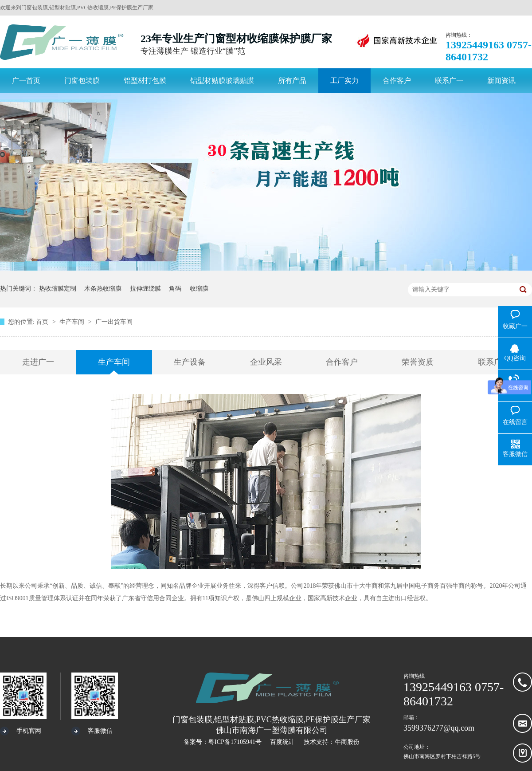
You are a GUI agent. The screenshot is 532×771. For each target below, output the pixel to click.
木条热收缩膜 (103, 289)
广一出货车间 (114, 322)
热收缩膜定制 (58, 289)
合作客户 (342, 362)
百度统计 (282, 742)
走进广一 (38, 362)
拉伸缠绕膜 (145, 289)
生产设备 (190, 362)
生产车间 (73, 322)
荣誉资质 (418, 362)
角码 (175, 289)
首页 (43, 322)
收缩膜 (199, 289)
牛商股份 (347, 742)
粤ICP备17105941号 (235, 742)
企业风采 (266, 362)
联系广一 (494, 362)
